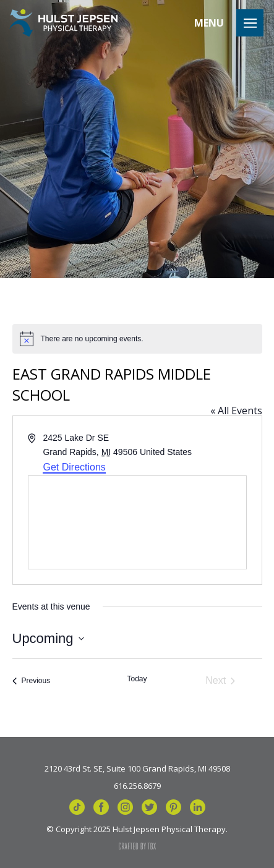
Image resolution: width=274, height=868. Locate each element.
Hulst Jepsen (63, 23)
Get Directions (74, 467)
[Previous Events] (32, 681)
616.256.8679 (137, 785)
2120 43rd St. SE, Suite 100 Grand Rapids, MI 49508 (137, 768)
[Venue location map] (137, 522)
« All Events (236, 411)
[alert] (137, 339)
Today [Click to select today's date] (137, 679)
